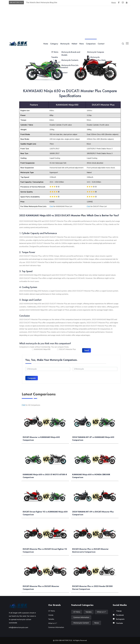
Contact (101, 44)
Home (46, 44)
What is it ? (53, 623)
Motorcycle (65, 44)
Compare (32, 378)
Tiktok (117, 611)
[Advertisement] (70, 22)
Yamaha (51, 619)
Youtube (118, 623)
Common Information (56, 627)
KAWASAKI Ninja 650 (42, 349)
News (82, 44)
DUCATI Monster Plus (67, 349)
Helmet (74, 44)
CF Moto (52, 611)
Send (87, 350)
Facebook (118, 615)
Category (54, 44)
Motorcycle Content (81, 623)
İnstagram (119, 619)
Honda (51, 615)
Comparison (91, 44)
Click (51, 206)
